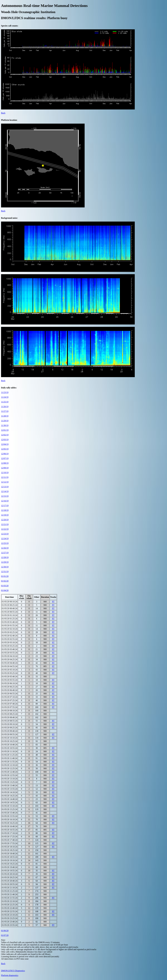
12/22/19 (5, 529)
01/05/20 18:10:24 (10, 847)
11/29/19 (5, 421)
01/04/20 (5, 590)
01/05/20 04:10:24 (10, 656)
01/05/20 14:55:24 (10, 803)
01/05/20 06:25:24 (10, 687)
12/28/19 (5, 557)
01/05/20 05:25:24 (10, 673)
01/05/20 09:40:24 (10, 731)
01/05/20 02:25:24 (10, 632)
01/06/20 (5, 931)
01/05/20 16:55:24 (10, 830)
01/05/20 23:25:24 (10, 918)
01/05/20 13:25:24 (10, 782)
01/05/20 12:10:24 (10, 765)
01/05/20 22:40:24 (10, 908)
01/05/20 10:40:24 (10, 745)
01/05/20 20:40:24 (10, 881)
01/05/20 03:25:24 (10, 646)
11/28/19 (5, 416)
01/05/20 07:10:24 (10, 697)
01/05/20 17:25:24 (10, 837)
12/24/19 (5, 539)
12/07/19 (5, 458)
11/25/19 (5, 402)
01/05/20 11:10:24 (9, 751)
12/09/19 (5, 468)
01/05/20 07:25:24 (10, 700)
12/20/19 (5, 520)
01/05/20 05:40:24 (10, 677)
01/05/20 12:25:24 (10, 768)
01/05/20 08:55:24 (10, 721)
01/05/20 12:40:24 (10, 772)
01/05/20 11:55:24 (9, 762)
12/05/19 (5, 449)
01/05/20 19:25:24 (10, 864)
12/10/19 (5, 473)
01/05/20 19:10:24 (10, 860)
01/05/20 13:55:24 (10, 789)
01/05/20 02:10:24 (10, 629)
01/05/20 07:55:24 (10, 707)
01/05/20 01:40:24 (10, 622)
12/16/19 (5, 501)
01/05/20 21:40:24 (10, 894)
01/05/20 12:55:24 (10, 775)
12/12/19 (5, 482)
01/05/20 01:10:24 (10, 615)
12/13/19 (5, 487)
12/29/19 (5, 562)
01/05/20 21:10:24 (10, 888)
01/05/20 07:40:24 (10, 704)
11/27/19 (5, 411)
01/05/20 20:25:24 (10, 877)
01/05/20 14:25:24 (10, 796)
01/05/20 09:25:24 (10, 728)
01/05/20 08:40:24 (10, 717)
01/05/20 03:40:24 (10, 649)
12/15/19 (5, 496)
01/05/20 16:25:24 (10, 823)
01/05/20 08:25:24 (10, 714)
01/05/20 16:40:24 (10, 826)
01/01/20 (5, 576)
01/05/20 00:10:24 (10, 602)
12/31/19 (5, 572)
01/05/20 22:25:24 (10, 905)
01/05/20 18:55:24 (10, 857)
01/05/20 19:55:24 (10, 871)
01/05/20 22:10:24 (10, 901)
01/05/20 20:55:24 (10, 884)
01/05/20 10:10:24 (10, 738)
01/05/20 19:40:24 (10, 867)
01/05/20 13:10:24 (10, 779)
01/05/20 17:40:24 (10, 840)
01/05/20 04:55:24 (10, 666)
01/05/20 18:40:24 (10, 854)
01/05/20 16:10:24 (10, 820)
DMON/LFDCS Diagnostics (13, 971)
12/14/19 (5, 491)
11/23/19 (5, 392)
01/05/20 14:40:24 (10, 799)
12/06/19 (5, 454)
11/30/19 (5, 425)
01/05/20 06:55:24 (10, 694)
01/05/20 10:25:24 (10, 741)
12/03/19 (5, 440)
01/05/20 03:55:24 (10, 653)
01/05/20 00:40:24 (10, 608)
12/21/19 (5, 524)
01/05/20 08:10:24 (10, 711)
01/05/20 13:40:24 (10, 785)
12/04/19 (5, 444)
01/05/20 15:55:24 (10, 816)
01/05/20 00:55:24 (10, 612)
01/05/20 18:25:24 (10, 850)
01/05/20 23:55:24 (10, 925)
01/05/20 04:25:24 (10, 660)
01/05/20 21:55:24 (10, 898)
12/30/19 (5, 567)
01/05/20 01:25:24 (10, 619)
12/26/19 (5, 548)
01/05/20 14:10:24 (10, 792)
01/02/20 (5, 581)
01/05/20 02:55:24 (10, 639)
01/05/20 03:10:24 (10, 642)
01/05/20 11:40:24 (9, 758)
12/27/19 (5, 553)
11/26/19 (5, 407)
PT (53, 602)
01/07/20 (5, 935)
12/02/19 (5, 435)
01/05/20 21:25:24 (10, 891)
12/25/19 (5, 543)
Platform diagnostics (10, 975)
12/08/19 (5, 463)
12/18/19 (5, 510)
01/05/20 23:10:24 (10, 915)
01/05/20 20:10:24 (10, 874)
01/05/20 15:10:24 (10, 806)
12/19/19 (5, 515)
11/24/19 (5, 397)
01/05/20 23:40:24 (10, 922)
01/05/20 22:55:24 (10, 911)
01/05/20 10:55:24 (10, 748)
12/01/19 (5, 430)
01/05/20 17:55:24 (10, 843)
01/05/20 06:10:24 (10, 683)
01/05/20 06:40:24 (10, 690)
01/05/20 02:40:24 (10, 636)
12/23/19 (5, 534)
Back (3, 113)
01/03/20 (5, 586)
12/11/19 (5, 477)
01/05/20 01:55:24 (10, 625)
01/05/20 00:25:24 (10, 605)
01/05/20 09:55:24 (10, 734)
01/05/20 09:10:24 (10, 724)
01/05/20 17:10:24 (10, 833)
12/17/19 (5, 506)
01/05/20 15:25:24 (10, 809)
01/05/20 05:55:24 (10, 680)
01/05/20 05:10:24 (10, 670)
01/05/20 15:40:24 (10, 813)
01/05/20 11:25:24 (9, 755)
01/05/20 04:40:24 (10, 663)
